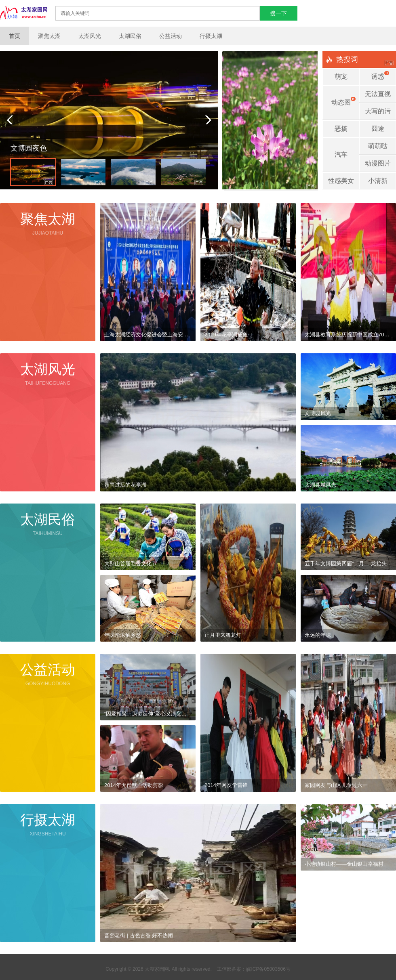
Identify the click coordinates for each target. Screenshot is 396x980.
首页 (15, 36)
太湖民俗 (130, 36)
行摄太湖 (211, 36)
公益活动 (171, 36)
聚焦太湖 (49, 36)
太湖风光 (90, 36)
